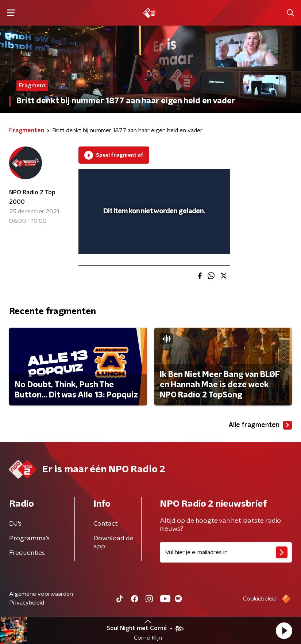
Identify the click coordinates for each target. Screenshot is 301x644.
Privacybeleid (27, 603)
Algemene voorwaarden (41, 594)
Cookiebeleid (260, 599)
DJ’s (15, 524)
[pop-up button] (190, 179)
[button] (284, 630)
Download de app (113, 542)
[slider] (153, 241)
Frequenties (27, 553)
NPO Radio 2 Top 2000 (32, 197)
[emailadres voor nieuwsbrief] (226, 552)
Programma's (29, 538)
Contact (106, 524)
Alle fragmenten (260, 425)
